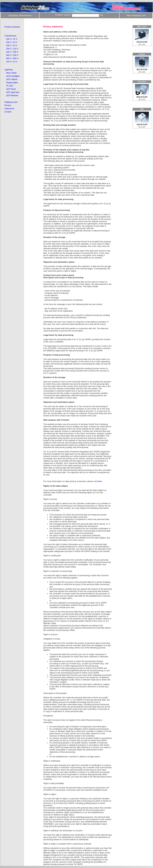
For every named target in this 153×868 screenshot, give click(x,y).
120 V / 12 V (12, 62)
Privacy (8, 105)
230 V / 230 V (12, 52)
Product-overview (12, 27)
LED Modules (12, 95)
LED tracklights (13, 76)
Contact (8, 112)
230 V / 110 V (12, 49)
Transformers (10, 36)
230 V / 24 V (12, 42)
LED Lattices (12, 79)
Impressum (9, 108)
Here (100, 481)
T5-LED (9, 86)
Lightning (9, 70)
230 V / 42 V (12, 45)
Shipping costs (11, 102)
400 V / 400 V (12, 58)
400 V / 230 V (12, 55)
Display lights (12, 83)
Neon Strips (11, 73)
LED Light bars (13, 92)
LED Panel (11, 89)
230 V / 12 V (12, 39)
